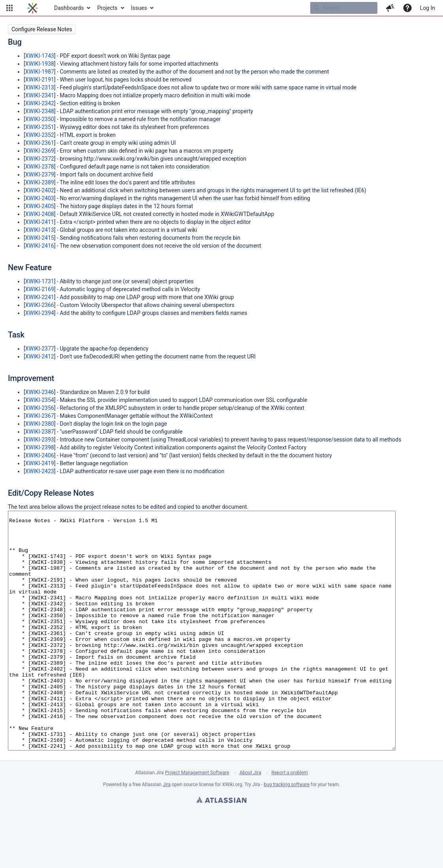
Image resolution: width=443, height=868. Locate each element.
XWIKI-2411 (40, 222)
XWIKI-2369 (40, 151)
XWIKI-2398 (40, 447)
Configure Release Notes (42, 29)
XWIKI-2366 (40, 305)
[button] (9, 8)
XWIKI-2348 (40, 111)
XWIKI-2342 (40, 103)
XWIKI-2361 (40, 143)
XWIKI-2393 (40, 440)
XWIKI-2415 (40, 238)
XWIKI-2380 (40, 424)
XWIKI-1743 (40, 56)
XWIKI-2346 (40, 392)
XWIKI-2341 (40, 95)
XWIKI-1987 (40, 72)
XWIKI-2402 (40, 190)
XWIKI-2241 (40, 297)
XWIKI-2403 (40, 198)
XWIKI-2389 (40, 182)
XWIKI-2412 (40, 356)
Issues (139, 8)
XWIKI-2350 (40, 119)
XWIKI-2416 (40, 246)
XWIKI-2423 (40, 471)
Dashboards (69, 8)
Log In (428, 8)
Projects (107, 8)
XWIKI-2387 (40, 432)
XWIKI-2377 (40, 349)
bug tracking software (287, 832)
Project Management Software (197, 820)
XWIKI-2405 (40, 206)
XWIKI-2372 (40, 159)
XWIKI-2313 (40, 87)
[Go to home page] (33, 8)
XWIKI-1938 (40, 64)
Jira (167, 832)
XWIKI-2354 (40, 400)
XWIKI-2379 (40, 174)
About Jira (250, 820)
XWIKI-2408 (40, 214)
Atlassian (221, 848)
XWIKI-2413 (40, 230)
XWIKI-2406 (40, 455)
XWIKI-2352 (40, 135)
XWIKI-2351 (40, 127)
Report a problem (290, 820)
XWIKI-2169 (40, 289)
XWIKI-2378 (40, 167)
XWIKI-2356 (40, 408)
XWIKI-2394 (40, 313)
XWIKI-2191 (40, 80)
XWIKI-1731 (40, 281)
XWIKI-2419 (40, 463)
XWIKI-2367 (40, 416)
